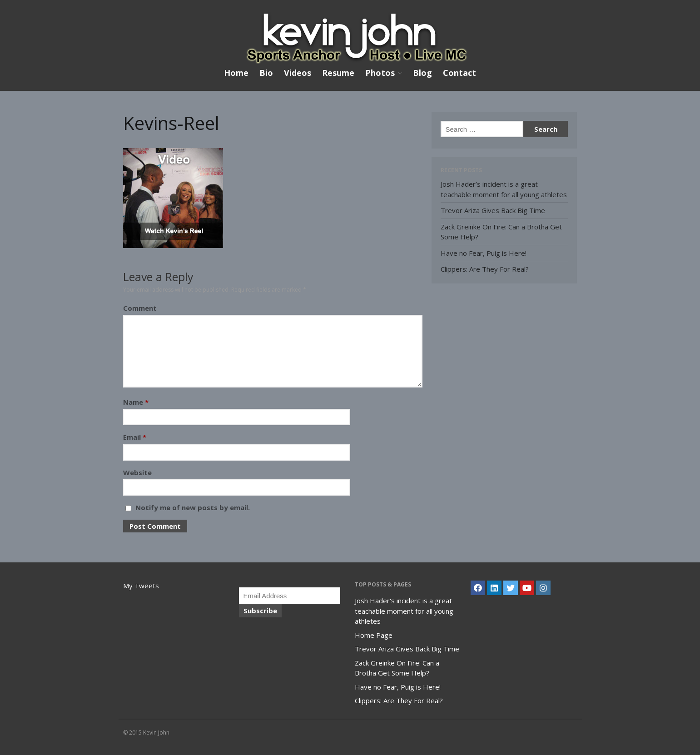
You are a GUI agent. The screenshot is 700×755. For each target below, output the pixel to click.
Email (135, 437)
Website (137, 472)
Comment (140, 308)
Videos (298, 73)
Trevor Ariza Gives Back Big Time (493, 210)
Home (236, 73)
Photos (380, 73)
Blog (422, 73)
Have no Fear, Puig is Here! (484, 253)
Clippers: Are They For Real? (485, 269)
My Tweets (141, 586)
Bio (266, 73)
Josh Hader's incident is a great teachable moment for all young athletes (404, 611)
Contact (459, 73)
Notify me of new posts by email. (193, 507)
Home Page (374, 635)
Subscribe (260, 611)
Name (136, 402)
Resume (338, 73)
